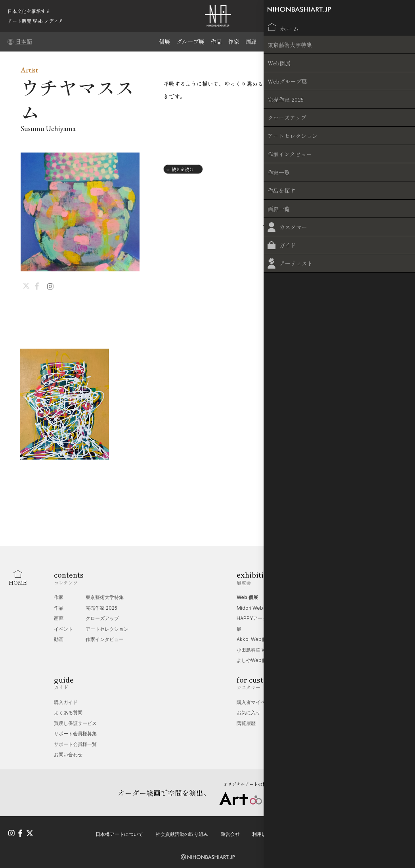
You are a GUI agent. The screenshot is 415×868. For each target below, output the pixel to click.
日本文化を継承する (29, 11)
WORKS (259, 228)
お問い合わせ (68, 754)
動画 (59, 639)
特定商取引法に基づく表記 (373, 831)
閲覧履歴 (246, 723)
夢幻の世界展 (337, 608)
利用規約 (262, 831)
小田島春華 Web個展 (259, 650)
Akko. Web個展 (254, 639)
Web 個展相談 (338, 702)
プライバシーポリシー (308, 831)
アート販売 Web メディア (35, 21)
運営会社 (230, 831)
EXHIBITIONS (371, 228)
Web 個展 (247, 597)
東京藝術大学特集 (105, 597)
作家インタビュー (105, 639)
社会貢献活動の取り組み (182, 831)
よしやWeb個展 (254, 660)
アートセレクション (107, 629)
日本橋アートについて (119, 831)
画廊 (253, 41)
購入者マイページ (256, 702)
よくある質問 (68, 713)
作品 (216, 41)
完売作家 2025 (101, 608)
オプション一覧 (339, 723)
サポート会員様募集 (75, 734)
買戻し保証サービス (75, 723)
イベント (63, 629)
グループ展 (189, 41)
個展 (162, 41)
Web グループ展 (340, 597)
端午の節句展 (337, 618)
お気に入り (249, 713)
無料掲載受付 (337, 713)
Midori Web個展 (255, 608)
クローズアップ (102, 618)
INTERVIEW (310, 228)
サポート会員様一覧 (75, 744)
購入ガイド (66, 702)
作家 (235, 41)
